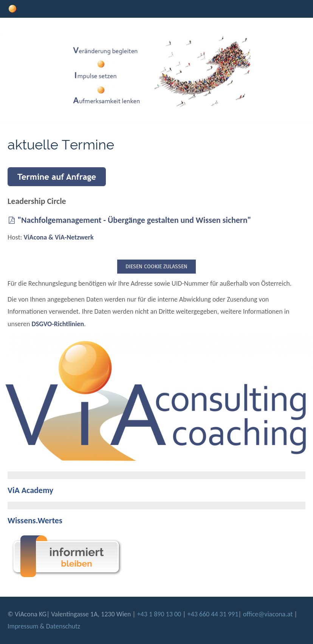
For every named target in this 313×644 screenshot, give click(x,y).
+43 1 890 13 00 (160, 614)
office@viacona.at (268, 614)
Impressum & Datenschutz (44, 626)
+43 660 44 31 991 (213, 614)
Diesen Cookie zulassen (156, 267)
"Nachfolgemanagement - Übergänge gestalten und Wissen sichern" (129, 220)
